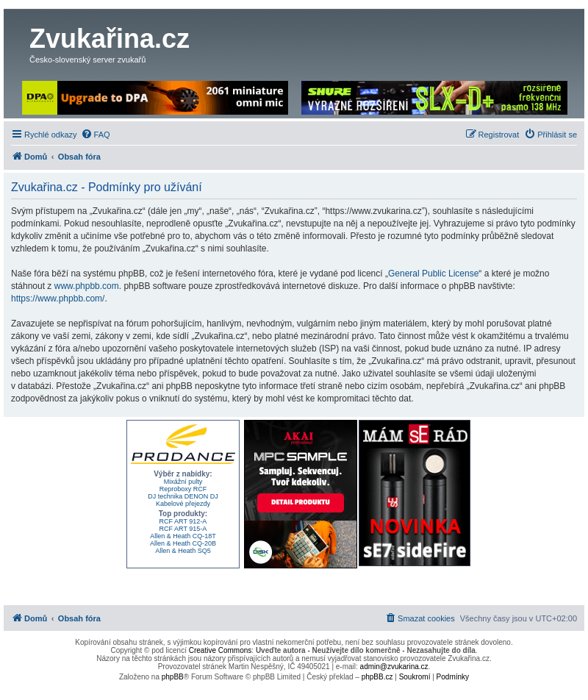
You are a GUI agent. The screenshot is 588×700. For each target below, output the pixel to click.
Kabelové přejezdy (183, 504)
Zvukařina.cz (110, 39)
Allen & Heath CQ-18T (183, 536)
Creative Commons (220, 650)
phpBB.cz (377, 677)
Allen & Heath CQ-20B (183, 543)
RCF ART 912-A (183, 521)
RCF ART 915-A (183, 529)
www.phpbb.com (87, 286)
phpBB (173, 677)
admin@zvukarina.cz (394, 667)
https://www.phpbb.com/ (58, 299)
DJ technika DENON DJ (183, 496)
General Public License (433, 274)
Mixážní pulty (183, 482)
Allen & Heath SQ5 (183, 551)
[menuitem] (96, 135)
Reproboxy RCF (183, 489)
